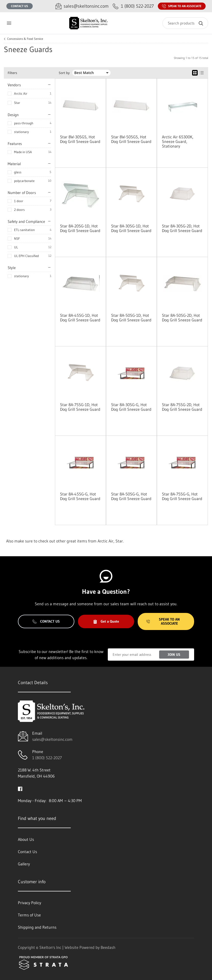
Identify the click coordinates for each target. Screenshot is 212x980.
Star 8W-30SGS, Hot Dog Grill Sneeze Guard (80, 139)
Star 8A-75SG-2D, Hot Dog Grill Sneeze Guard (182, 407)
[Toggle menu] (9, 23)
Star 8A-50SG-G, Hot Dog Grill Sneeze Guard (131, 496)
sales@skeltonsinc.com (52, 739)
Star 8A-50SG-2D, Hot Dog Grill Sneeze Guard (182, 318)
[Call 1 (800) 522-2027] (133, 6)
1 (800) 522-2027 (47, 758)
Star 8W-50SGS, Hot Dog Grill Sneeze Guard (131, 139)
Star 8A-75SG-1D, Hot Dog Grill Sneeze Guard (80, 407)
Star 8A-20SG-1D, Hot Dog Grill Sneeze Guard (80, 228)
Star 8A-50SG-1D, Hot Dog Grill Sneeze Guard (131, 318)
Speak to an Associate (182, 6)
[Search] (185, 23)
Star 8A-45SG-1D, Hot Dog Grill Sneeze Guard (80, 318)
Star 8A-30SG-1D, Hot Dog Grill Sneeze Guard (131, 228)
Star (17, 103)
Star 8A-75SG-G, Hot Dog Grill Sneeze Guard (182, 496)
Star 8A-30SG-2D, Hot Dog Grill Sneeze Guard (182, 228)
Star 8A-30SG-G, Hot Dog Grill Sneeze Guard (131, 407)
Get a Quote (106, 621)
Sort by (64, 73)
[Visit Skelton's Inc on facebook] (20, 788)
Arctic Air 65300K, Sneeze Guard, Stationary (178, 141)
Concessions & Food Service (25, 39)
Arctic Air (21, 93)
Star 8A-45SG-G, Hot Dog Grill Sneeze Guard (80, 496)
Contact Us (20, 6)
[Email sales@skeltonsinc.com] (82, 6)
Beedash (108, 947)
